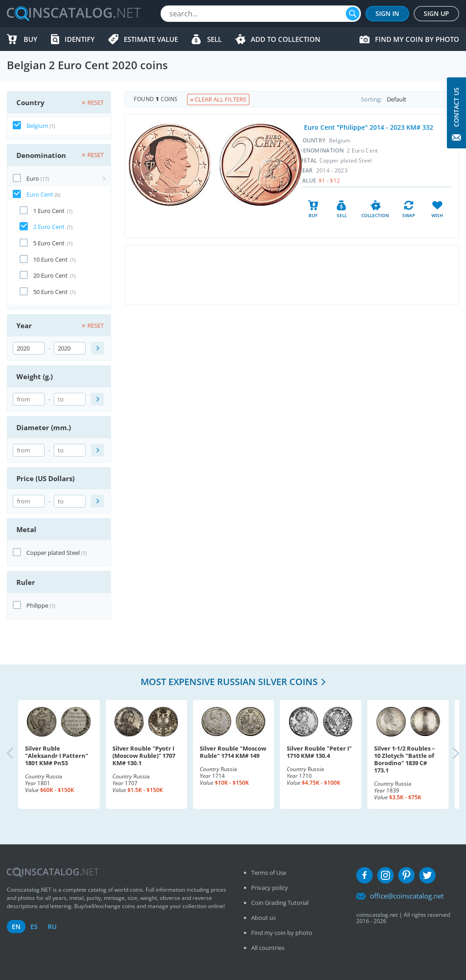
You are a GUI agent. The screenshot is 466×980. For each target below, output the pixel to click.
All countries (268, 948)
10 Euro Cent (51, 259)
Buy (30, 39)
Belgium (37, 126)
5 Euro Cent (49, 243)
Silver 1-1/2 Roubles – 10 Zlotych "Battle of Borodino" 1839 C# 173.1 (405, 759)
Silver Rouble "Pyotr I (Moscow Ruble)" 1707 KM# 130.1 (144, 756)
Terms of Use (269, 873)
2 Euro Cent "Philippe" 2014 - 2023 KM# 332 (366, 127)
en (16, 927)
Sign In (387, 13)
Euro (33, 178)
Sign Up (436, 13)
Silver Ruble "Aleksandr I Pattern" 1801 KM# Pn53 (57, 756)
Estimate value (151, 39)
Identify (80, 39)
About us (263, 918)
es (34, 927)
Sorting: (410, 99)
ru (52, 927)
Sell (214, 39)
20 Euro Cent (51, 275)
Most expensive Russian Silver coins (229, 682)
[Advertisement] (292, 275)
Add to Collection (286, 39)
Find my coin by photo (417, 39)
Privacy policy (270, 888)
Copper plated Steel (53, 553)
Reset (93, 102)
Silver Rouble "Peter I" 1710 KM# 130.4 (319, 752)
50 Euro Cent (51, 292)
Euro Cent (40, 194)
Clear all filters (218, 99)
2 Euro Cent (49, 227)
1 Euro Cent (49, 211)
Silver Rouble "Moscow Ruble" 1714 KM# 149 (233, 752)
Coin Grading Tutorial (280, 903)
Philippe (37, 605)
